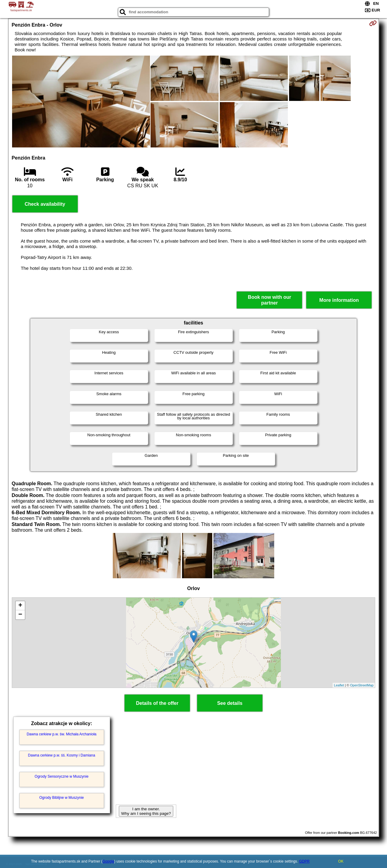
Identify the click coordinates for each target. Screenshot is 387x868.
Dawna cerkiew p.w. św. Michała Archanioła (62, 734)
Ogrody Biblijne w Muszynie (62, 798)
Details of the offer (157, 703)
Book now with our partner (270, 300)
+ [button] (20, 606)
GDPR (304, 861)
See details (230, 703)
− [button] (20, 615)
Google (108, 861)
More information (339, 300)
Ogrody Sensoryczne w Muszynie (62, 776)
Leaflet (339, 685)
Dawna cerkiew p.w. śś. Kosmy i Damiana (62, 755)
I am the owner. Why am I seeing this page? (146, 811)
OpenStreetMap (362, 685)
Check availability (45, 204)
